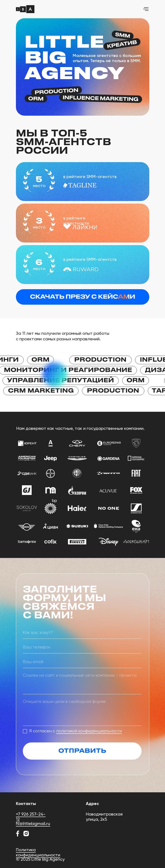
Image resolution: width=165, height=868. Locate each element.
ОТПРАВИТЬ (82, 751)
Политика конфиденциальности (38, 852)
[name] (82, 633)
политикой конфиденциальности (89, 731)
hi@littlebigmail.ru (33, 823)
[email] (82, 662)
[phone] (82, 647)
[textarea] (82, 682)
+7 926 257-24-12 (31, 817)
